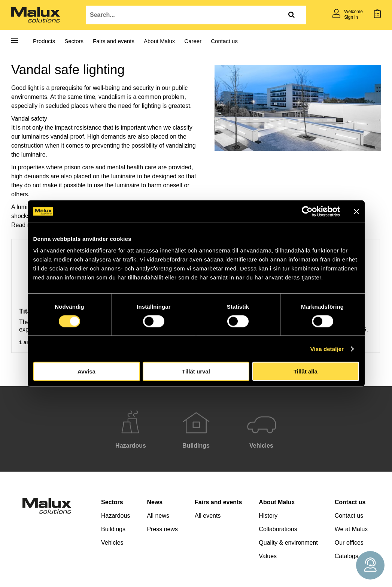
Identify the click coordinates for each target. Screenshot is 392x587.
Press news (162, 529)
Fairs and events (114, 41)
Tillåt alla (306, 371)
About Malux (159, 41)
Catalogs (347, 556)
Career (193, 41)
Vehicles (112, 543)
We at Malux (351, 529)
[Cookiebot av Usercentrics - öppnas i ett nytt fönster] (307, 211)
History (268, 516)
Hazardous (116, 516)
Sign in (351, 17)
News (155, 502)
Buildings (113, 529)
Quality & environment (288, 543)
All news (158, 516)
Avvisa (86, 371)
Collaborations (278, 529)
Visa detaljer (327, 349)
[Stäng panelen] (356, 211)
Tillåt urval (196, 371)
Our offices (349, 543)
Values (268, 556)
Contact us (224, 41)
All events (208, 516)
